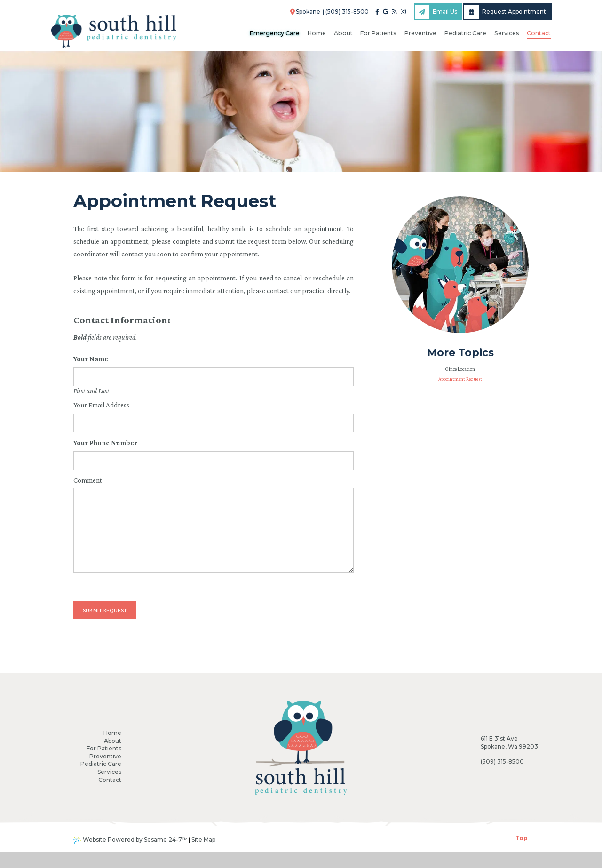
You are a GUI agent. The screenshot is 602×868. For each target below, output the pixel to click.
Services (109, 772)
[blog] (394, 12)
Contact (110, 780)
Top (522, 855)
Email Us (436, 12)
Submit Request (105, 610)
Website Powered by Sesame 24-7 (131, 856)
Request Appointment (505, 12)
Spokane (305, 12)
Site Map (203, 856)
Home (112, 733)
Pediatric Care (101, 764)
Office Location (460, 369)
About (113, 741)
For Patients (104, 748)
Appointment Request (460, 379)
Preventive (105, 756)
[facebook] (377, 12)
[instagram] (403, 12)
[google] (385, 12)
